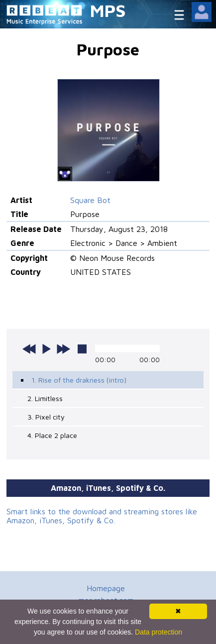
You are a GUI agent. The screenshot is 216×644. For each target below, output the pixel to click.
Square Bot (90, 200)
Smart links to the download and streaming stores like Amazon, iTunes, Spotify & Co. (102, 516)
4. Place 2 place (52, 435)
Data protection (159, 632)
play (46, 349)
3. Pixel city (46, 417)
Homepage (106, 588)
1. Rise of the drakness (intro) (79, 380)
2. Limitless (45, 398)
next (63, 349)
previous (29, 349)
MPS (108, 10)
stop (82, 349)
